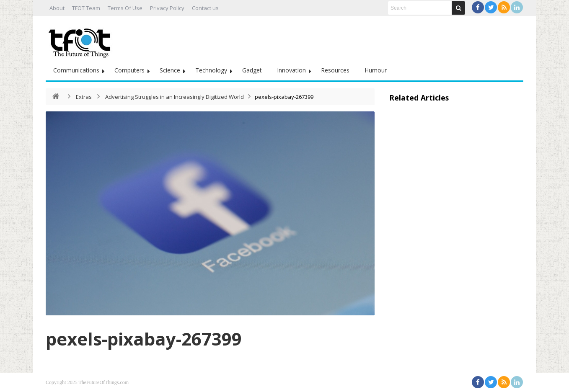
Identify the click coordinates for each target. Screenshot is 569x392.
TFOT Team (86, 8)
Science (170, 70)
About (57, 8)
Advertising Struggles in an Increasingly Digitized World (175, 97)
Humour (376, 70)
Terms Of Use (125, 8)
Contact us (205, 8)
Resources (335, 70)
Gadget (252, 70)
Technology (211, 70)
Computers (129, 70)
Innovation (291, 70)
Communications (76, 70)
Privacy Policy (167, 8)
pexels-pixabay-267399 (144, 339)
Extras (84, 97)
